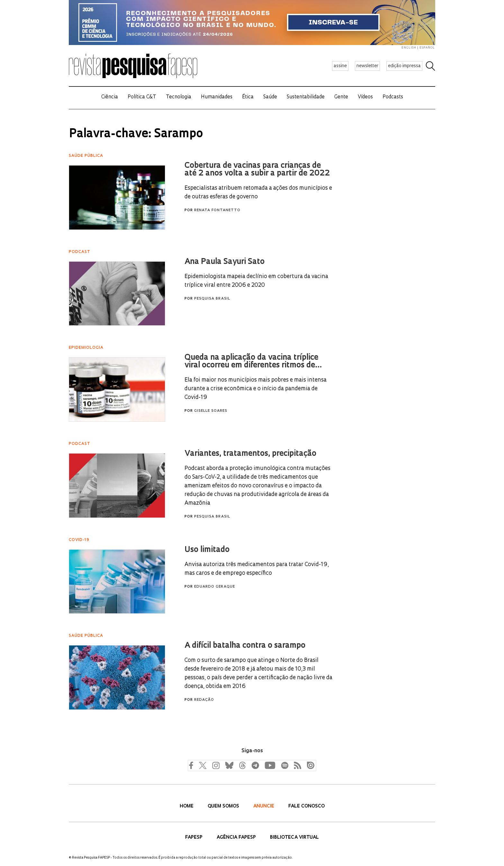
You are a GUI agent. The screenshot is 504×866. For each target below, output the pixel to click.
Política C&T (142, 97)
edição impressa (404, 66)
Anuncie (264, 806)
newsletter (367, 66)
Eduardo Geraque (215, 587)
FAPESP (194, 838)
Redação (204, 700)
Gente (341, 97)
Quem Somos (224, 806)
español (427, 48)
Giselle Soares (211, 411)
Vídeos (365, 97)
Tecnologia (179, 97)
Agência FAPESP (237, 838)
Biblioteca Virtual (294, 838)
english (409, 48)
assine (340, 66)
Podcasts (393, 97)
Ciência (110, 97)
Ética (248, 97)
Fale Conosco (306, 806)
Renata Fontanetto (217, 210)
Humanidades (217, 97)
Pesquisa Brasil (212, 299)
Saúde (270, 97)
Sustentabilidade (306, 97)
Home (187, 806)
